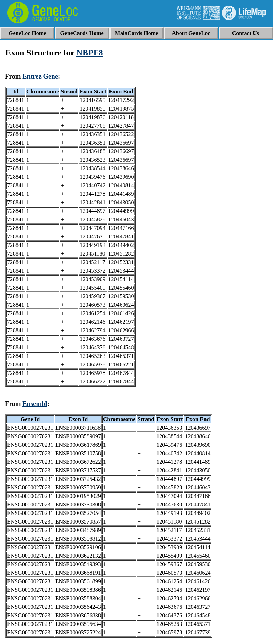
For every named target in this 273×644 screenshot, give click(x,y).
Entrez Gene (40, 76)
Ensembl (35, 404)
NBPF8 (90, 53)
